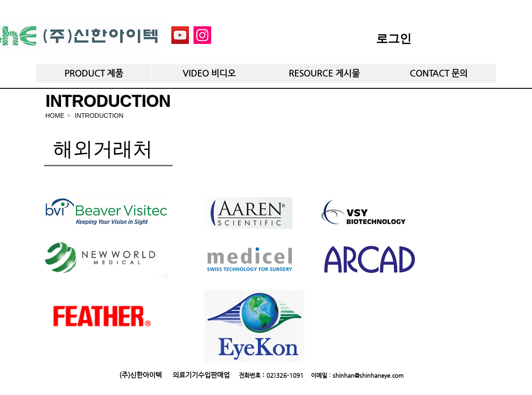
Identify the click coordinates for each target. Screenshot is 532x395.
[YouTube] (180, 35)
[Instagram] (202, 35)
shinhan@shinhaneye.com (368, 375)
